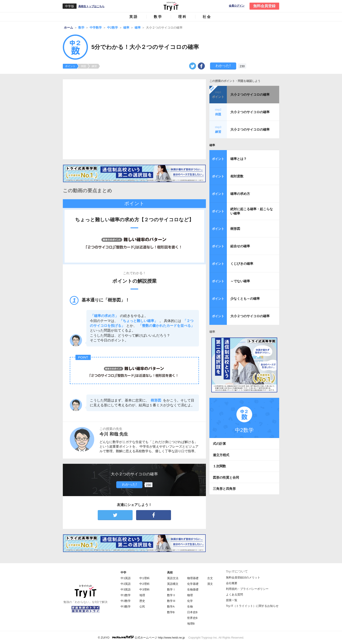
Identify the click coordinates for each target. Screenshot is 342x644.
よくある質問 (234, 595)
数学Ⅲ (171, 601)
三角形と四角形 (224, 489)
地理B (191, 624)
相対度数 (237, 176)
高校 (170, 572)
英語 (134, 17)
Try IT (171, 6)
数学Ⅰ (171, 589)
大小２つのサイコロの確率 (250, 94)
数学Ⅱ (171, 595)
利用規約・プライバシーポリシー (247, 589)
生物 (190, 607)
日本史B (192, 612)
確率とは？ (239, 159)
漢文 (210, 584)
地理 (142, 595)
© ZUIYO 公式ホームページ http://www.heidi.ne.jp (141, 637)
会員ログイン (237, 6)
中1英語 (126, 578)
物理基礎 (193, 578)
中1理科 (144, 578)
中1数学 (126, 595)
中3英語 (126, 589)
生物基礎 (193, 589)
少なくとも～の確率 (245, 299)
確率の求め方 (240, 194)
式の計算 (219, 444)
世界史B (192, 618)
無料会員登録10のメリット (243, 577)
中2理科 (144, 584)
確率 (212, 145)
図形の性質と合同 (226, 477)
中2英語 (126, 584)
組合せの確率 (240, 246)
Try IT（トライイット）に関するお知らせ (252, 606)
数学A (171, 607)
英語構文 (173, 584)
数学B (171, 612)
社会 (207, 17)
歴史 (142, 601)
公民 (142, 607)
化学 (190, 601)
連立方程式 (221, 455)
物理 (190, 595)
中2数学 (126, 601)
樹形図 (235, 229)
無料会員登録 (264, 6)
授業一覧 (232, 600)
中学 (123, 572)
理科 (183, 17)
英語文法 (173, 578)
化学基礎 (193, 584)
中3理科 (144, 589)
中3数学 (126, 607)
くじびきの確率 (242, 264)
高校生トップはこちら (91, 6)
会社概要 (232, 583)
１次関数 (219, 466)
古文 (210, 578)
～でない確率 (240, 281)
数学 (158, 17)
